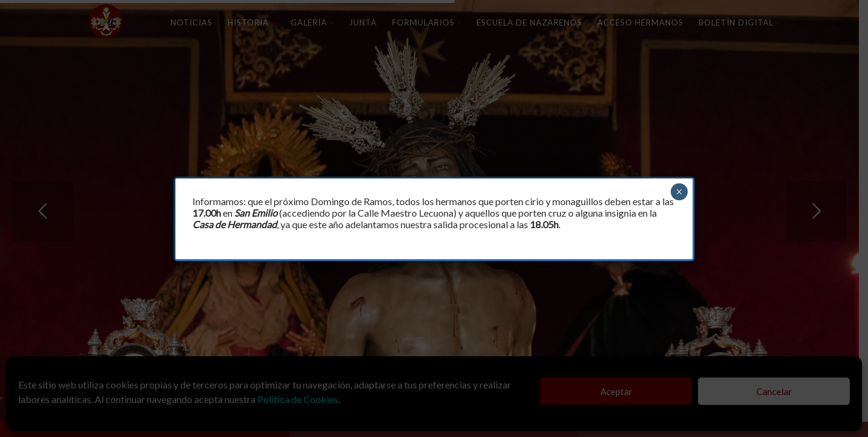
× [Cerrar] (679, 192)
